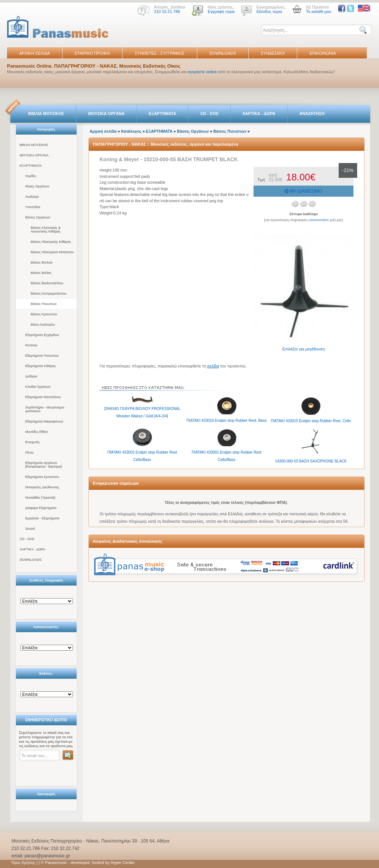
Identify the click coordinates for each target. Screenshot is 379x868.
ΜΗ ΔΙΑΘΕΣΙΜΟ (303, 191)
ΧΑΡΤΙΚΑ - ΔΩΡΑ (259, 113)
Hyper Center (123, 862)
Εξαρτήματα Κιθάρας (41, 366)
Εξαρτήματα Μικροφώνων (44, 421)
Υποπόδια (33, 207)
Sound (30, 529)
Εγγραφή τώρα (221, 11)
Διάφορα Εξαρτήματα (41, 508)
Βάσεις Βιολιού (42, 262)
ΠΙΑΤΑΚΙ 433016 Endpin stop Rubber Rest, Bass (227, 421)
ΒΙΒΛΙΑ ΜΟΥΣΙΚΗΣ (46, 113)
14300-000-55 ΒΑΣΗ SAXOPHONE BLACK (311, 461)
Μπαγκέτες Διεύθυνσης (42, 487)
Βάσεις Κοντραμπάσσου (48, 294)
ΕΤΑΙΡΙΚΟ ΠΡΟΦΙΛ (93, 53)
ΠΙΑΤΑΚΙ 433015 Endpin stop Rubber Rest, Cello (311, 421)
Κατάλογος (131, 131)
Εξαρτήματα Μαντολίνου (43, 397)
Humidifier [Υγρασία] (40, 498)
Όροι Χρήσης (23, 862)
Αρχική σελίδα (103, 131)
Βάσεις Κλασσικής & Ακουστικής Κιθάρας (46, 230)
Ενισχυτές (33, 442)
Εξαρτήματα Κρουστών (42, 477)
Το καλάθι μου (319, 11)
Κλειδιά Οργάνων (38, 387)
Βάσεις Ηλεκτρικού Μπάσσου (52, 252)
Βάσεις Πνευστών (44, 304)
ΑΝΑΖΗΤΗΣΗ (312, 113)
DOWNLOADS (223, 53)
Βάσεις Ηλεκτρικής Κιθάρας (51, 242)
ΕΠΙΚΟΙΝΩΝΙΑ (323, 53)
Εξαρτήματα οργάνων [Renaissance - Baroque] (43, 465)
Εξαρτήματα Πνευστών (42, 356)
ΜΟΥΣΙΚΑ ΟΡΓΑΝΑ (106, 113)
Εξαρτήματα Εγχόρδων (42, 335)
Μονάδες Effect (36, 432)
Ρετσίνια (31, 345)
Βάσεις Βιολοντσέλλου (47, 283)
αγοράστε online (202, 72)
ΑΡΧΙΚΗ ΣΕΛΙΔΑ (35, 53)
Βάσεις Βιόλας (41, 273)
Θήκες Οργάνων (37, 186)
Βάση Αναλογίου (43, 325)
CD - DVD (209, 113)
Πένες (29, 452)
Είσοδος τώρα (269, 11)
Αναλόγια (32, 197)
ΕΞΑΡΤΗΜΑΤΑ (162, 113)
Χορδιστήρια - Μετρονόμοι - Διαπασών (46, 409)
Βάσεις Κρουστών (44, 314)
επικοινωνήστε (319, 220)
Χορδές (31, 176)
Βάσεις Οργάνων (38, 217)
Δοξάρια (31, 376)
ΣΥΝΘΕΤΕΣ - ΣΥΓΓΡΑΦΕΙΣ (160, 53)
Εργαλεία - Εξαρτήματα (42, 518)
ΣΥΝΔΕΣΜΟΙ (273, 53)
